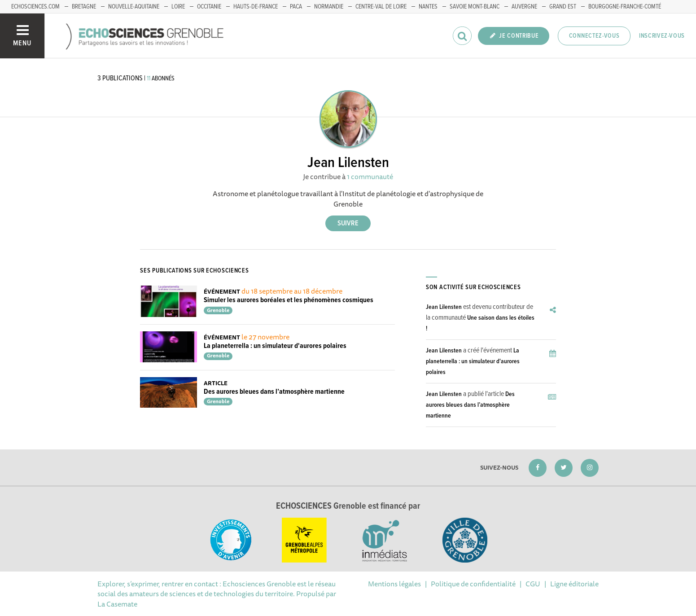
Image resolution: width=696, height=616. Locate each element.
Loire (178, 7)
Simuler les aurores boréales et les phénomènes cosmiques (289, 300)
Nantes (428, 7)
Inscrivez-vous (662, 36)
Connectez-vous (594, 36)
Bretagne (84, 7)
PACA (296, 7)
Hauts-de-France (256, 7)
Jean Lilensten (444, 307)
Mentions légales (394, 584)
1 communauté (370, 176)
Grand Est (563, 7)
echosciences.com (35, 7)
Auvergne (524, 7)
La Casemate (117, 604)
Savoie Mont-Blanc (475, 7)
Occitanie (209, 7)
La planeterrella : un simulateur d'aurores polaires (275, 346)
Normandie (329, 7)
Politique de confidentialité (473, 584)
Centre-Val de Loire (381, 7)
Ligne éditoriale (574, 584)
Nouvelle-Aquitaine (134, 7)
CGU (533, 584)
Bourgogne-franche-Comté (625, 7)
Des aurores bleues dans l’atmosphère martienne (274, 392)
